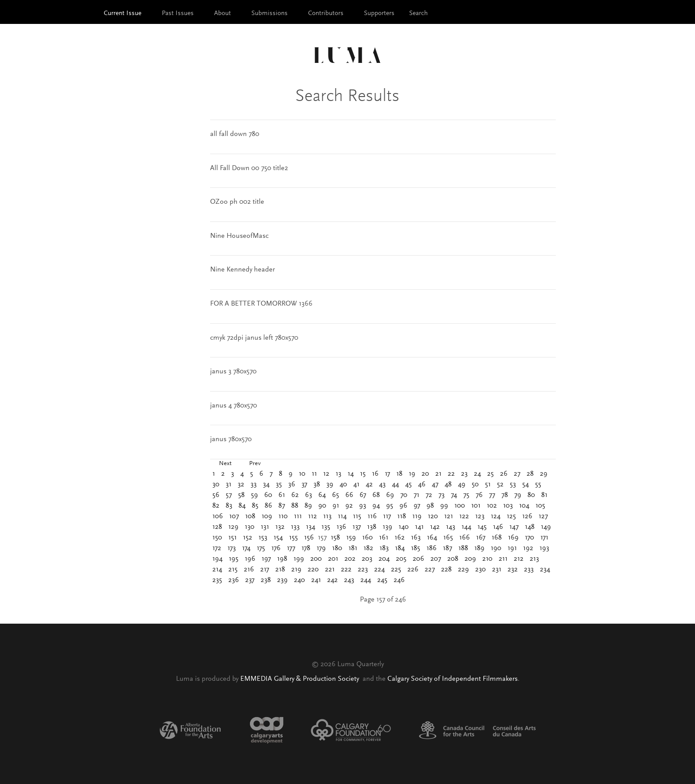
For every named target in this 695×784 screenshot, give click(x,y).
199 (299, 559)
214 (217, 570)
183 (384, 548)
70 (404, 495)
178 (306, 548)
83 (229, 506)
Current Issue (123, 14)
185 (416, 548)
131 (265, 527)
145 (482, 527)
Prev (255, 464)
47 (435, 485)
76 (479, 495)
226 (413, 570)
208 (453, 559)
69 (390, 495)
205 (401, 559)
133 (295, 527)
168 (497, 538)
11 (314, 474)
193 (544, 548)
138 (372, 527)
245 (382, 580)
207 (436, 559)
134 (310, 527)
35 (279, 485)
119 (417, 516)
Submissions (269, 14)
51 (488, 485)
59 (254, 495)
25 (490, 474)
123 (480, 516)
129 (233, 527)
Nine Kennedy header (242, 270)
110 (283, 516)
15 (363, 474)
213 (534, 559)
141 (419, 527)
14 (351, 474)
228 (446, 570)
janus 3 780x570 (233, 372)
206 (418, 559)
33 (254, 485)
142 (435, 527)
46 (422, 485)
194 (217, 559)
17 (387, 474)
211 (503, 559)
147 (514, 527)
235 (217, 580)
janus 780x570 (231, 439)
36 (292, 485)
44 (395, 485)
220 (313, 570)
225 (396, 570)
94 (376, 506)
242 (332, 580)
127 (543, 516)
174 (246, 548)
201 (333, 559)
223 (363, 570)
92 (349, 506)
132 (280, 527)
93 (363, 506)
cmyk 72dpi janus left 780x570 (254, 338)
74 (454, 495)
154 (278, 538)
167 (481, 538)
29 (544, 474)
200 (316, 559)
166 (465, 538)
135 (326, 527)
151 (232, 538)
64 (322, 495)
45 (408, 485)
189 (479, 548)
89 (308, 506)
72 (429, 495)
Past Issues (178, 14)
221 (330, 570)
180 (337, 548)
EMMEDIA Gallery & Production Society (301, 679)
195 (234, 559)
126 (527, 516)
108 (250, 516)
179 (321, 548)
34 (266, 485)
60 (268, 495)
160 (367, 538)
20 (425, 474)
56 (216, 495)
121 (449, 516)
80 (531, 495)
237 (250, 580)
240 (299, 580)
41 (356, 485)
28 (530, 474)
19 (412, 474)
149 (546, 527)
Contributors (326, 14)
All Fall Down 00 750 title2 (249, 168)
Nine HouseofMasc (239, 236)
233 (529, 570)
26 (504, 474)
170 (529, 538)
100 (460, 506)
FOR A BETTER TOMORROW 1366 (261, 304)
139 (387, 527)
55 (538, 485)
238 (266, 580)
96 (403, 506)
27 (517, 474)
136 (341, 527)
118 (402, 516)
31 (228, 485)
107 (234, 516)
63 (308, 495)
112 (312, 516)
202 (350, 559)
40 (343, 485)
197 (266, 559)
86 (268, 506)
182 (368, 548)
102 (492, 506)
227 (430, 570)
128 (217, 527)
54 (525, 485)
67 (363, 495)
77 (492, 495)
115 (357, 516)
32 (241, 485)
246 (399, 580)
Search (418, 14)
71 (416, 495)
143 (451, 527)
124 (496, 516)
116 (372, 516)
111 (298, 516)
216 (249, 570)
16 (375, 474)
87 (282, 506)
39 (330, 485)
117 (387, 516)
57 (229, 495)
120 (433, 516)
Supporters (379, 14)
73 (441, 495)
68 (376, 495)
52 (500, 485)
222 (346, 570)
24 (477, 474)
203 (367, 559)
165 (448, 538)
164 (432, 538)
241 (316, 580)
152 (248, 538)
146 (498, 527)
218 (280, 570)
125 (511, 516)
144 (466, 527)
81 (544, 495)
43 (382, 485)
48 (448, 485)
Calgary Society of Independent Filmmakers (453, 679)
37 (304, 485)
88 (295, 506)
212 (519, 559)
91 (336, 506)
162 (400, 538)
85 (255, 506)
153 (263, 538)
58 (241, 495)
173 (232, 548)
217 (265, 570)
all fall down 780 (235, 134)
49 (462, 485)
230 (480, 570)
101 (476, 506)
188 (463, 548)
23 (464, 474)
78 (505, 495)
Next (225, 464)
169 (513, 538)
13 (338, 474)
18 (399, 474)
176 (276, 548)
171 (544, 538)
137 (357, 527)
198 (282, 559)
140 (404, 527)
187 (447, 548)
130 (250, 527)
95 (390, 506)
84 (242, 506)
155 (293, 538)
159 (351, 538)
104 (524, 506)
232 (513, 570)
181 (353, 548)
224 (379, 570)
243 (349, 580)
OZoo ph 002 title (237, 202)
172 (217, 548)
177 (291, 548)
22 (451, 474)
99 (444, 506)
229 (463, 570)
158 (335, 538)
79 (518, 495)
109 (267, 516)
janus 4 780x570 (234, 406)
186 (431, 548)
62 (295, 495)
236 (234, 580)
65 (336, 495)
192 (528, 548)
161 (384, 538)
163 (416, 538)
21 (438, 474)
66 (349, 495)
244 (366, 580)
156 (309, 538)
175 (261, 548)
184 (400, 548)
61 (282, 495)
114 (342, 516)
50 (475, 485)
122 (464, 516)
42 (369, 485)
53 (513, 485)
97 (417, 506)
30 (216, 485)
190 (496, 548)
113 (327, 516)
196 (250, 559)
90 (322, 506)
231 (497, 570)
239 (282, 580)
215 (233, 570)
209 (470, 559)
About (223, 14)
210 (487, 559)
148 (530, 527)
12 (326, 474)
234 (545, 570)
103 (508, 506)
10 (302, 474)
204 (384, 559)
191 (512, 548)
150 (217, 538)
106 (218, 516)
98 (430, 506)
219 (296, 570)
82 (216, 506)
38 (317, 485)
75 (466, 495)
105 (540, 506)
